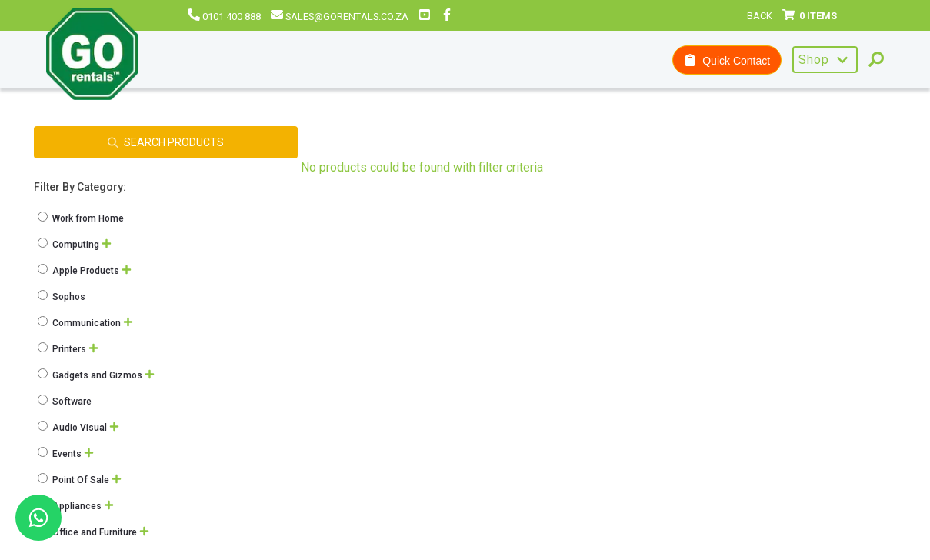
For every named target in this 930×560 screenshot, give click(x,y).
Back (760, 16)
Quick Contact (727, 60)
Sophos (63, 297)
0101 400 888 (224, 17)
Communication (80, 323)
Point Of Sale (75, 480)
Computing (70, 245)
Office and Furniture (88, 532)
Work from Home (82, 218)
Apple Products (80, 271)
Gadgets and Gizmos (91, 375)
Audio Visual (73, 428)
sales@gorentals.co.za (340, 17)
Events (61, 454)
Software (66, 402)
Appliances (71, 506)
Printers (63, 349)
